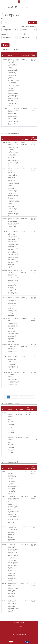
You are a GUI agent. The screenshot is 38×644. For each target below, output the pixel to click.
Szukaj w (4, 34)
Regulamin (19, 627)
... (18, 397)
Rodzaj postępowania (28, 26)
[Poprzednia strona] (5, 397)
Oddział (23, 34)
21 (22, 397)
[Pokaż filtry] (26, 22)
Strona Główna (19, 623)
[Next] (33, 397)
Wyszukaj (5, 19)
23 (29, 397)
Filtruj (5, 45)
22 (25, 397)
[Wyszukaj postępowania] (32, 22)
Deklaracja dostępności (19, 635)
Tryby (3, 26)
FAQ (19, 631)
